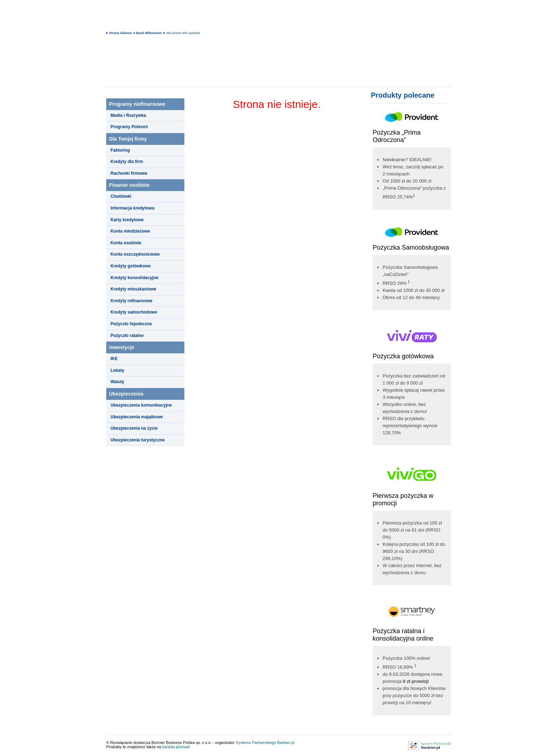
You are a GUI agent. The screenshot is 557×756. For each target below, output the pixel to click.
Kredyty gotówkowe (131, 266)
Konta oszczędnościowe (135, 254)
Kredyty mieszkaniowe (133, 289)
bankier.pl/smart (176, 747)
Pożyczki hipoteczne (131, 324)
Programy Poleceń (129, 127)
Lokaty (117, 370)
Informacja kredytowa (132, 208)
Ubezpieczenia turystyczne (138, 440)
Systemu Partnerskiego (256, 743)
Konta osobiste (126, 243)
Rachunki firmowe (129, 173)
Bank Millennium (149, 33)
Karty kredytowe (127, 220)
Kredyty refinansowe (131, 301)
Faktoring (120, 150)
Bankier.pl (286, 743)
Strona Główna (120, 33)
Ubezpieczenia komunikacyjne (141, 405)
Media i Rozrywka (128, 115)
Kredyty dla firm (127, 162)
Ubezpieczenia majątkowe (137, 417)
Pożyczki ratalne (127, 336)
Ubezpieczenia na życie (134, 428)
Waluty (117, 382)
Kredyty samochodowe (134, 312)
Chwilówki (121, 196)
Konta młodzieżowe (130, 231)
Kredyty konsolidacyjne (134, 278)
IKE (114, 359)
